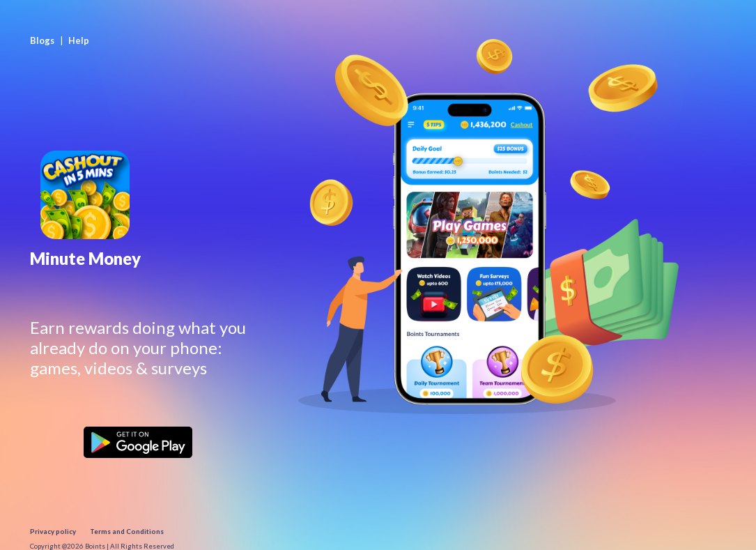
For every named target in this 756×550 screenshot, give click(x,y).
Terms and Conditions (127, 532)
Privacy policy (53, 532)
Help (79, 40)
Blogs (42, 40)
